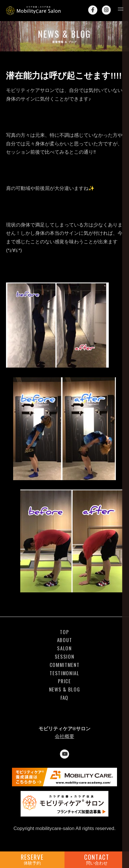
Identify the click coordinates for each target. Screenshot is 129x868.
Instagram (106, 10)
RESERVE (32, 859)
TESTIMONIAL (64, 673)
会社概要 (64, 736)
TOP (64, 632)
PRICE (64, 681)
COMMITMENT (65, 665)
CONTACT (97, 859)
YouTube (64, 754)
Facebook (93, 10)
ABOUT (64, 640)
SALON (64, 648)
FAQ (64, 698)
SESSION (65, 657)
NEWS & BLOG (65, 689)
